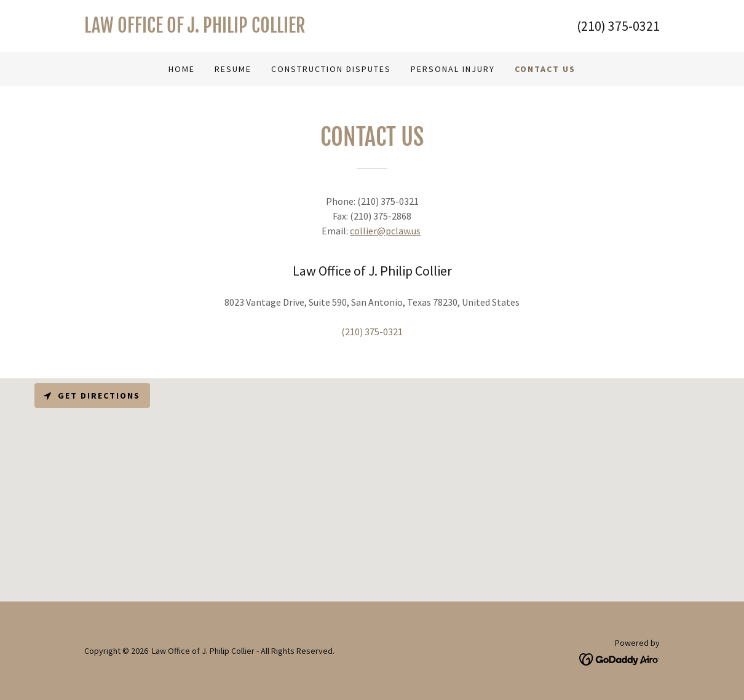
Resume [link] (233, 69)
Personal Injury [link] (453, 69)
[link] (228, 29)
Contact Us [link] (545, 69)
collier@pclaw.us (385, 231)
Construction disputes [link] (331, 69)
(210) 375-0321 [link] (618, 26)
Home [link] (182, 69)
